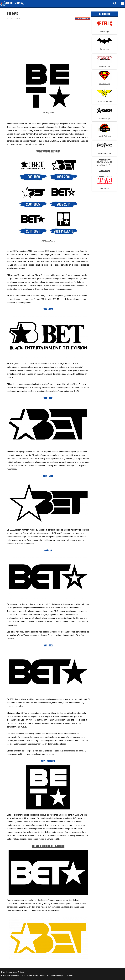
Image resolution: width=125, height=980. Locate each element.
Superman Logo (104, 84)
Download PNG (82, 19)
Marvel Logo (104, 189)
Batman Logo (104, 49)
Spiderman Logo (104, 67)
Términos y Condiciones (50, 976)
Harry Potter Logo (104, 154)
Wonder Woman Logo (104, 102)
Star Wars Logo (104, 171)
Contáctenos (68, 976)
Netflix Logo (104, 32)
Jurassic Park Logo (104, 136)
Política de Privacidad (11, 976)
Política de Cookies (30, 976)
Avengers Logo (104, 119)
